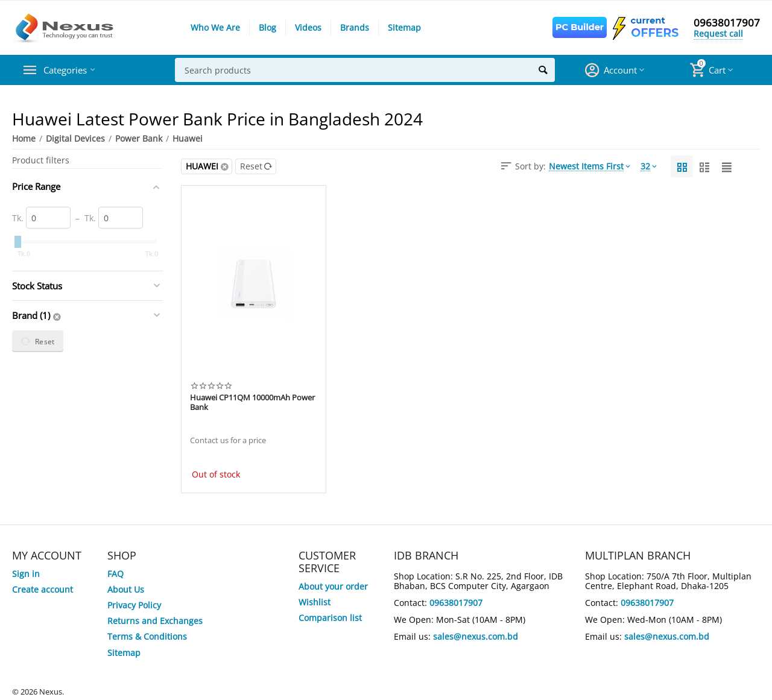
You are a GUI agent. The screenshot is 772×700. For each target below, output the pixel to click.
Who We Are (215, 27)
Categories (69, 70)
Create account (43, 589)
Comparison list (330, 618)
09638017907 (727, 23)
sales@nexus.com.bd (476, 636)
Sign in (26, 574)
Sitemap (404, 27)
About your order (333, 586)
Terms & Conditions (147, 636)
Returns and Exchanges (155, 621)
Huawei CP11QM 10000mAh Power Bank (252, 403)
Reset (256, 166)
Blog (267, 27)
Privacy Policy (134, 605)
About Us (126, 589)
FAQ (115, 574)
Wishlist (315, 602)
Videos (308, 27)
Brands (355, 27)
